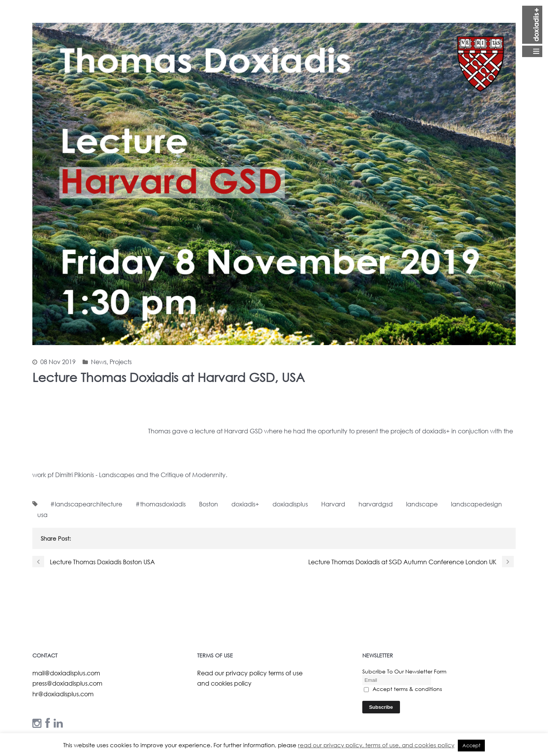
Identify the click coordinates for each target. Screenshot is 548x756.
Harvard (333, 504)
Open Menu (532, 31)
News (99, 362)
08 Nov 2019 (58, 362)
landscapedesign (476, 504)
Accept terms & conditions (403, 689)
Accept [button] (471, 746)
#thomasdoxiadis (161, 504)
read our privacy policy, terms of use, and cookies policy (376, 745)
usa (42, 515)
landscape (422, 504)
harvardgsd (376, 504)
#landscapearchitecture (86, 504)
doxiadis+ (245, 504)
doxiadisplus (290, 504)
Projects (121, 362)
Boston (209, 504)
